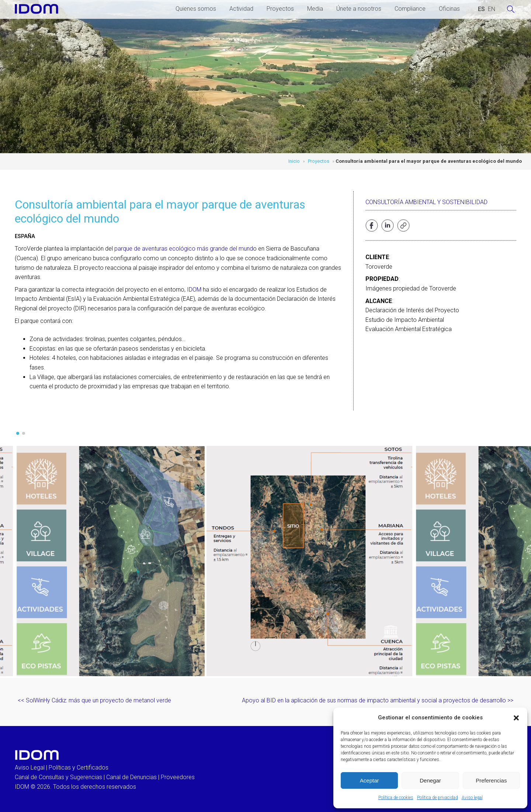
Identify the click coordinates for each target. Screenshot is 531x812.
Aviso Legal (30, 768)
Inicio (294, 161)
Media (315, 9)
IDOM (194, 290)
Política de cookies (396, 798)
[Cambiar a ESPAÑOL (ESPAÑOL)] (481, 9)
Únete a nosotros (359, 9)
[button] (516, 718)
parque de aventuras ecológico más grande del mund (184, 249)
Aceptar (369, 780)
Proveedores (178, 777)
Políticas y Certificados (79, 768)
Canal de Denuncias (131, 777)
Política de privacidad (438, 798)
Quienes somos (196, 9)
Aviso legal (472, 798)
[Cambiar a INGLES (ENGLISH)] (492, 9)
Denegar (430, 780)
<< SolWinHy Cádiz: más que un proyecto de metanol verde (94, 700)
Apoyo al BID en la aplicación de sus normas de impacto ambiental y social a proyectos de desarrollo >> (378, 700)
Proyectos (280, 9)
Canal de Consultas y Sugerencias (58, 777)
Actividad (241, 9)
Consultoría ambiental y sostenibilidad (426, 202)
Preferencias (491, 780)
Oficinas (449, 9)
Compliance (410, 9)
